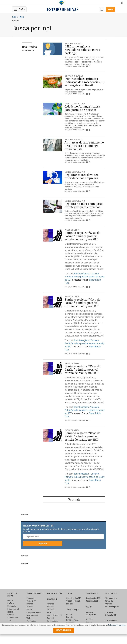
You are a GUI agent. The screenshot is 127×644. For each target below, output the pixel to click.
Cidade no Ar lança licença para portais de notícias (82, 108)
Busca (22, 17)
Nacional (11, 612)
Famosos (30, 598)
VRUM (69, 593)
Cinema (30, 604)
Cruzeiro (51, 609)
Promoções (31, 621)
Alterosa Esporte (112, 607)
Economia (12, 606)
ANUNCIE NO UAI (54, 593)
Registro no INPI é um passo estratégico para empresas (84, 205)
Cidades (70, 614)
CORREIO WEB (111, 620)
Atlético (50, 607)
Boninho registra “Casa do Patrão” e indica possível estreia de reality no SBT (82, 236)
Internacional (13, 609)
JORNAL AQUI (72, 610)
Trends (29, 609)
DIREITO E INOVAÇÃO (74, 44)
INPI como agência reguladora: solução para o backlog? (83, 50)
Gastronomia (32, 615)
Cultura (11, 615)
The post (69, 274)
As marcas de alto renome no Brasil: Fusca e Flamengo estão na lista (84, 146)
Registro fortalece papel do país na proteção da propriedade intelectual (85, 91)
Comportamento (33, 612)
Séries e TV (31, 601)
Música (30, 607)
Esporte (70, 617)
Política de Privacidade (117, 625)
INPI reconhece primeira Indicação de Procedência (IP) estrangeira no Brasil (85, 82)
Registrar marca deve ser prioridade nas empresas (81, 176)
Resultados (29, 47)
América (51, 604)
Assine (110, 9)
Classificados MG (74, 598)
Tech (28, 618)
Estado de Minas (12, 595)
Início (14, 17)
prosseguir (64, 630)
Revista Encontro (91, 614)
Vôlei (49, 612)
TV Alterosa (111, 593)
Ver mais (74, 499)
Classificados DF (73, 601)
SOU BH (89, 607)
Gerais (10, 600)
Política (11, 603)
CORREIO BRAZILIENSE (110, 614)
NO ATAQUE (52, 599)
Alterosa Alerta (111, 598)
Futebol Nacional (54, 615)
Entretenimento (35, 593)
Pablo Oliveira (72, 230)
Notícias (70, 604)
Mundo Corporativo (75, 104)
